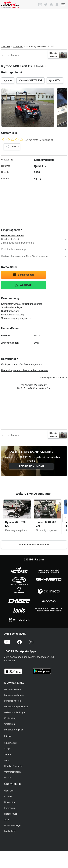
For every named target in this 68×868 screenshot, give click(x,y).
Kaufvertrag (10, 718)
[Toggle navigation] (63, 4)
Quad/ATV (55, 80)
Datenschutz (11, 814)
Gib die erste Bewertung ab (39, 140)
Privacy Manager (13, 825)
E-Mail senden (23, 275)
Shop (7, 749)
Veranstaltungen (12, 772)
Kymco (8, 80)
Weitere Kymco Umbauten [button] (34, 545)
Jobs (7, 760)
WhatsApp (24, 285)
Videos (8, 754)
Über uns (9, 791)
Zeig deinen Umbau (31, 466)
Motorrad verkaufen (14, 695)
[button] (57, 5)
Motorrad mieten (13, 701)
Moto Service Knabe (13, 236)
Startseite (6, 46)
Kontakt (8, 796)
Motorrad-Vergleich (14, 730)
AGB (7, 820)
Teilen (11, 147)
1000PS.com (11, 743)
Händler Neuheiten (14, 766)
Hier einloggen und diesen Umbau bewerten (24, 370)
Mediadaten (10, 831)
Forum (8, 777)
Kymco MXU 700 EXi (30, 80)
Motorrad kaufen (13, 689)
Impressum (10, 808)
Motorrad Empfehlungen (16, 707)
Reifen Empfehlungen (15, 712)
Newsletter (10, 802)
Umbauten (18, 46)
